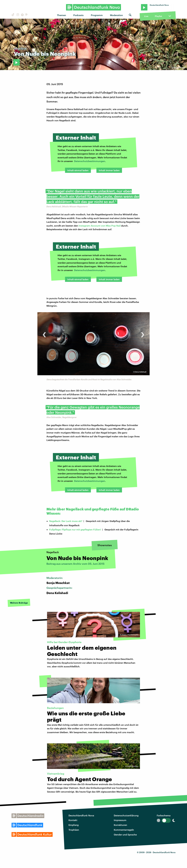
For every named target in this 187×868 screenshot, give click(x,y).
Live (146, 16)
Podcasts (78, 15)
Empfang (74, 825)
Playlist (158, 16)
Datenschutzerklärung (126, 815)
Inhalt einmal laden (78, 170)
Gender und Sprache (125, 835)
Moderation (116, 15)
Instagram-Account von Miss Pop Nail (100, 226)
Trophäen (74, 830)
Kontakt (73, 820)
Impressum (120, 820)
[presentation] (44, 333)
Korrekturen (120, 825)
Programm (97, 15)
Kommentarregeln (124, 830)
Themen (62, 15)
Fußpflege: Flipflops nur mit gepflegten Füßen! (75, 529)
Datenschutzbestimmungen (90, 161)
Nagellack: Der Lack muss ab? (66, 521)
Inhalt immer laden (109, 170)
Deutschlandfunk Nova (81, 815)
